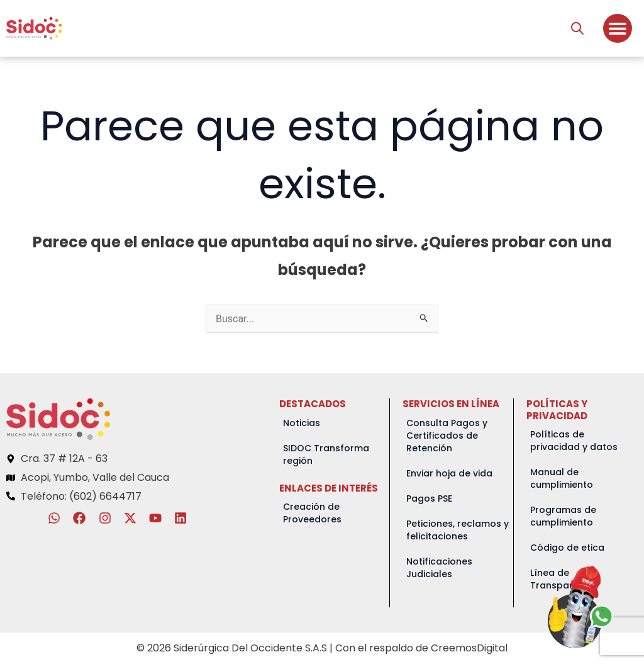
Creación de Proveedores (312, 513)
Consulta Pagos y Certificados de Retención (447, 436)
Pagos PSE (429, 498)
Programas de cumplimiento (563, 516)
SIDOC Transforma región (326, 454)
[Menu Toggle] (618, 28)
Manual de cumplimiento (562, 478)
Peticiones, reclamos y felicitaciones (458, 530)
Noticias (302, 423)
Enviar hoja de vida (449, 473)
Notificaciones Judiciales (439, 568)
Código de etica (567, 548)
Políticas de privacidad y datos (574, 441)
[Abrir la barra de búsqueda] (577, 28)
